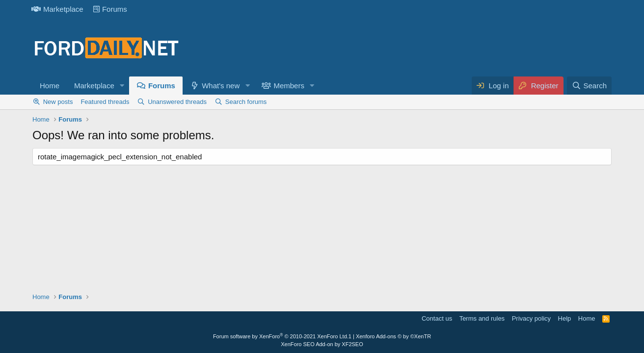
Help (565, 318)
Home (50, 86)
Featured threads (105, 102)
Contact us (437, 318)
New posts (58, 102)
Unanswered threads (177, 102)
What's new (221, 86)
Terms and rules (482, 318)
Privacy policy (531, 318)
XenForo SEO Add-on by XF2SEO (322, 344)
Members (289, 86)
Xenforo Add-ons (393, 336)
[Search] (589, 86)
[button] (122, 86)
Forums (110, 9)
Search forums (246, 102)
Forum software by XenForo (281, 336)
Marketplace (57, 9)
